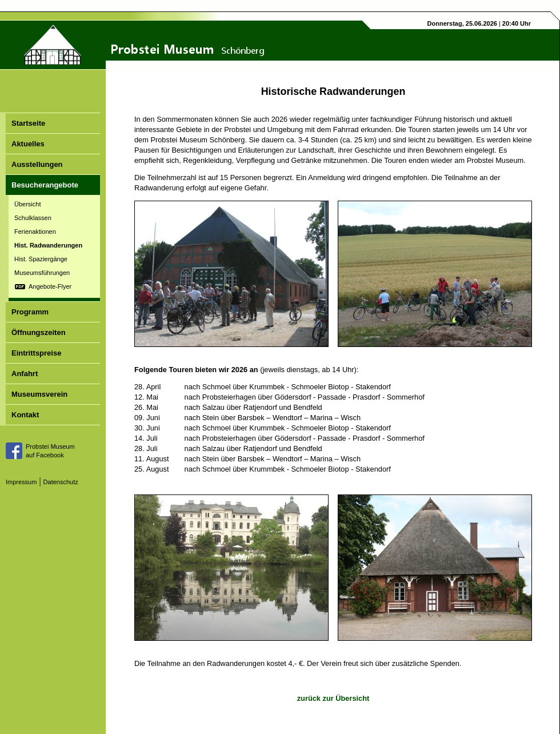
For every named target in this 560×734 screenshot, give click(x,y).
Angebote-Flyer (50, 286)
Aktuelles (28, 144)
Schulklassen (33, 218)
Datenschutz (61, 482)
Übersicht (27, 204)
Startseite (28, 123)
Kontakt (25, 415)
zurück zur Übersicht (333, 698)
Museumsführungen (42, 273)
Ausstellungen (37, 164)
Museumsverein (39, 394)
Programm (30, 312)
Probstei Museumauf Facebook (50, 451)
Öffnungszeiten (39, 332)
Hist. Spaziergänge (41, 259)
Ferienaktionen (35, 232)
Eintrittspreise (36, 353)
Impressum (21, 482)
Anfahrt (25, 374)
